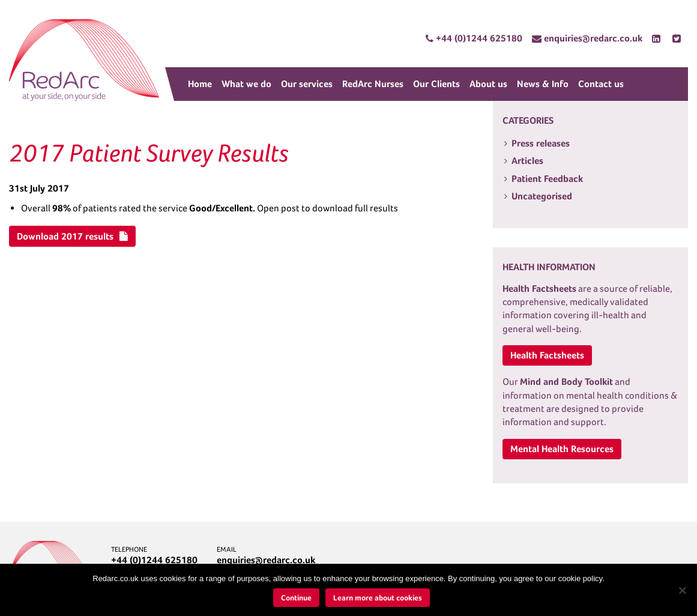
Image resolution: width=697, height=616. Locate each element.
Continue (296, 598)
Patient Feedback (547, 179)
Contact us (601, 84)
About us (488, 84)
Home (200, 84)
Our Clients (436, 84)
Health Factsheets (547, 355)
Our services (307, 84)
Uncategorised (542, 196)
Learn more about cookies (378, 598)
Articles (527, 161)
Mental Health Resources (562, 449)
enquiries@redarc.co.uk (266, 560)
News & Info (543, 84)
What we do (246, 84)
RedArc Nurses (373, 84)
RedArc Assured (84, 60)
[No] (682, 590)
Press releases (541, 143)
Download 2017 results (72, 236)
